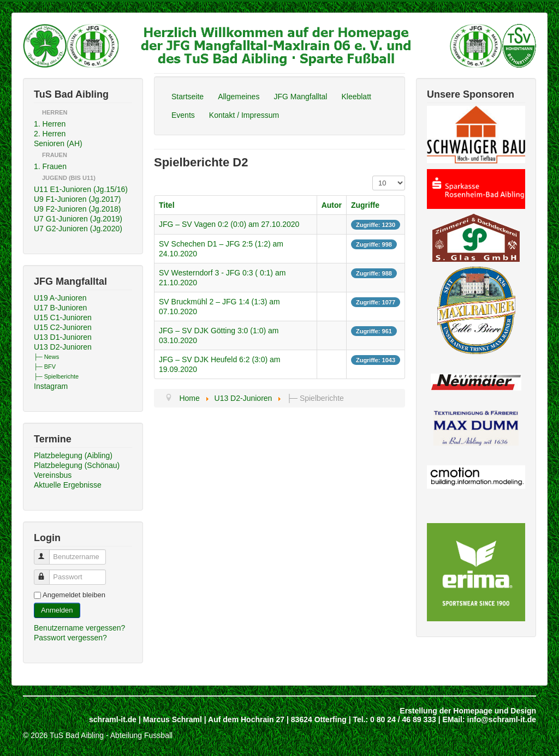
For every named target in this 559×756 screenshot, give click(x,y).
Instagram (51, 386)
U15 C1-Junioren (63, 317)
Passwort (47, 572)
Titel (167, 205)
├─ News (46, 357)
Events (183, 115)
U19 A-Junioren (60, 298)
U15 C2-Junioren (63, 327)
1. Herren (50, 124)
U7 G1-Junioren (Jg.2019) (78, 219)
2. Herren (50, 134)
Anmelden (57, 610)
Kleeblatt (356, 97)
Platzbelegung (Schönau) (77, 465)
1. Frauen (50, 166)
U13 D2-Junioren (63, 347)
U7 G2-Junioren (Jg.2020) (78, 229)
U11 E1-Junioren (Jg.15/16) (81, 189)
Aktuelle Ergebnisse (68, 485)
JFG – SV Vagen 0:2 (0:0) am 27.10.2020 (229, 224)
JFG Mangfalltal (300, 97)
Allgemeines (239, 97)
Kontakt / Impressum (244, 115)
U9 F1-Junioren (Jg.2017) (78, 199)
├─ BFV (45, 367)
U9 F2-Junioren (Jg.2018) (78, 209)
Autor (332, 205)
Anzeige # (373, 176)
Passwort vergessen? (70, 638)
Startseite (188, 97)
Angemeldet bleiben (74, 595)
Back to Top (516, 735)
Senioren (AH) (58, 143)
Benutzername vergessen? (79, 628)
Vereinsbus (53, 475)
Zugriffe (365, 205)
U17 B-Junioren (60, 308)
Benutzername (47, 552)
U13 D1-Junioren (63, 337)
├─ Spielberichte (56, 376)
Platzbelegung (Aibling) (73, 455)
